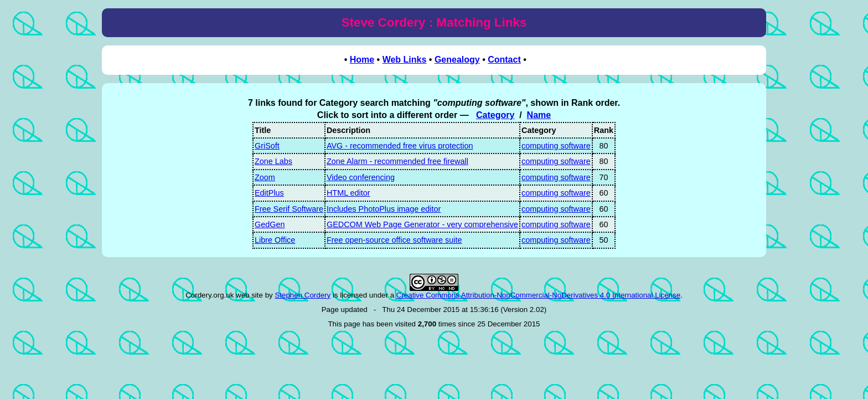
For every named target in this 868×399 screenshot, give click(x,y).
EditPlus (269, 193)
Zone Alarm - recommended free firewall (397, 161)
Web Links (405, 60)
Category (495, 115)
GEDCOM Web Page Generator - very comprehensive (422, 224)
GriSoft (267, 146)
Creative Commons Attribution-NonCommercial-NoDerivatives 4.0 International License (538, 295)
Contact (504, 60)
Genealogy (457, 60)
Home (362, 60)
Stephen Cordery (303, 295)
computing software (556, 146)
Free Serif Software (289, 209)
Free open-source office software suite (394, 240)
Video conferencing (361, 177)
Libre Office (275, 240)
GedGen (270, 224)
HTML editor (348, 193)
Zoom (265, 177)
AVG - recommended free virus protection (400, 146)
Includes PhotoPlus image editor (384, 209)
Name (539, 115)
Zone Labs (273, 161)
